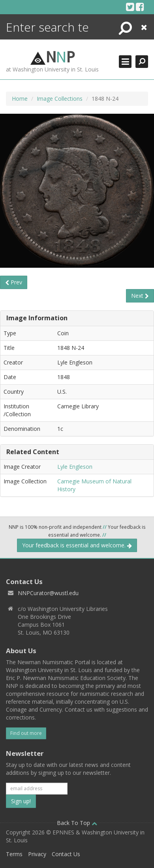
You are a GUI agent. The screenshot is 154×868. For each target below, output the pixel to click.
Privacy (37, 854)
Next (140, 296)
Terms (14, 854)
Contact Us (66, 854)
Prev (14, 282)
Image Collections (60, 99)
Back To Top (77, 823)
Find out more (26, 733)
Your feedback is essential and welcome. (77, 545)
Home (20, 99)
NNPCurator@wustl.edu (48, 593)
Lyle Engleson (75, 467)
